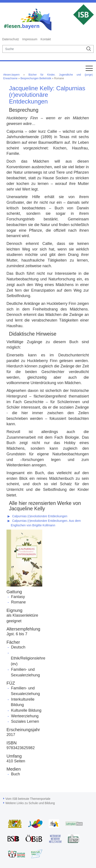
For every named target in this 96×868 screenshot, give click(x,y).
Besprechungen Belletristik (36, 78)
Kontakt (46, 39)
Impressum (30, 39)
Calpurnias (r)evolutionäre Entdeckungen (40, 516)
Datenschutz (11, 39)
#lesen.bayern (11, 75)
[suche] (43, 49)
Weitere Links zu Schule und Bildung (30, 803)
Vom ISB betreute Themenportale (28, 799)
